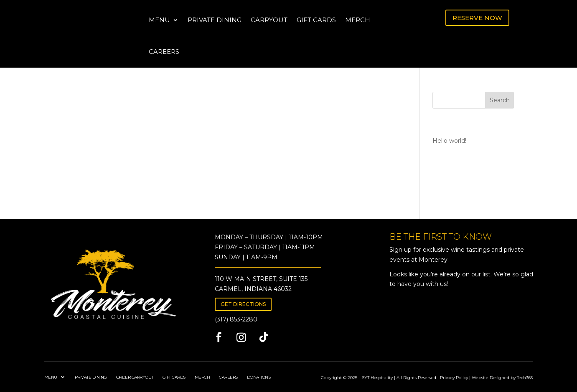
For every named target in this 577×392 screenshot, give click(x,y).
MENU (159, 20)
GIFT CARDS (316, 20)
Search (500, 100)
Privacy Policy (454, 378)
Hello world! (449, 141)
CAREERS (164, 52)
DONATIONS (259, 377)
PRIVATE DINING (215, 20)
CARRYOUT (269, 20)
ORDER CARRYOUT (135, 377)
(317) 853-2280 (236, 319)
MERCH (358, 20)
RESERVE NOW (477, 18)
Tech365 (525, 378)
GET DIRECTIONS (243, 304)
